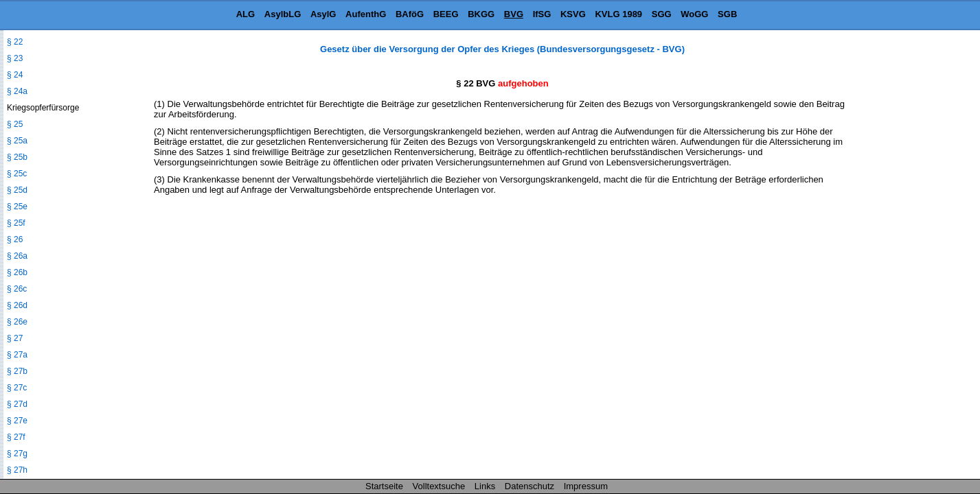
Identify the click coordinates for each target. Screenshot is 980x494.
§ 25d (17, 190)
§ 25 (15, 124)
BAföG (410, 14)
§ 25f (16, 223)
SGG (662, 14)
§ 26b (17, 272)
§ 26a (17, 256)
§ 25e (17, 207)
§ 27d (17, 404)
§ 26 (15, 239)
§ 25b (17, 157)
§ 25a (17, 141)
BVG (514, 14)
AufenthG (366, 14)
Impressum (586, 486)
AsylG (323, 14)
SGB (727, 14)
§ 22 (15, 42)
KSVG (573, 14)
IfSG (542, 14)
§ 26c (17, 289)
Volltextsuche (439, 486)
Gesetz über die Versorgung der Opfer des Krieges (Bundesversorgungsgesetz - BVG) (502, 49)
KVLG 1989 (618, 14)
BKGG (481, 14)
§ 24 (15, 75)
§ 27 (15, 338)
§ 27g (17, 454)
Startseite (384, 486)
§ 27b (17, 371)
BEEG (446, 14)
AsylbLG (283, 14)
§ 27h (17, 470)
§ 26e (17, 322)
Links (485, 486)
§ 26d (17, 305)
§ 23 (15, 58)
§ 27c (17, 388)
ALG (246, 14)
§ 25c (17, 174)
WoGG (694, 14)
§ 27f (16, 437)
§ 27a (17, 355)
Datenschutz (529, 486)
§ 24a (17, 91)
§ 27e (17, 421)
